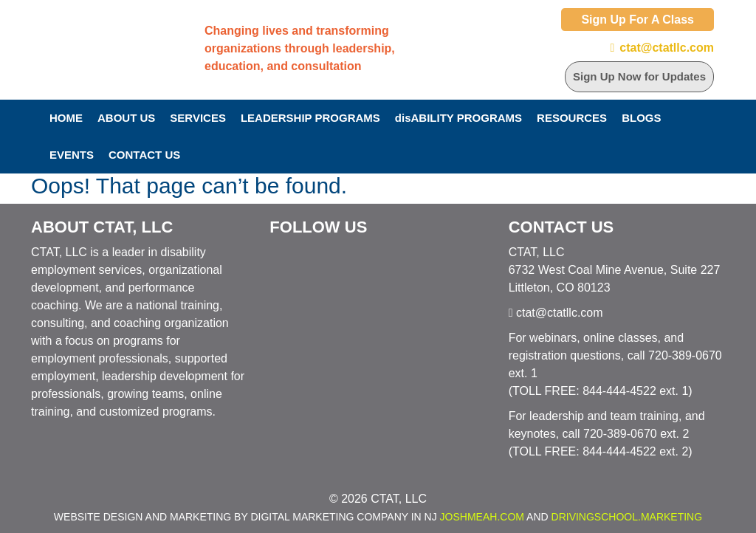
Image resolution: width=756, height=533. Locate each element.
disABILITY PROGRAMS (458, 118)
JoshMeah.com (482, 517)
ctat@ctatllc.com (667, 48)
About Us (126, 118)
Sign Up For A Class (638, 20)
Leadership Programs (310, 118)
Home (66, 118)
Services (198, 118)
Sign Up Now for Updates (639, 76)
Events (72, 155)
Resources (572, 118)
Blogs (641, 118)
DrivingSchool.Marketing (627, 517)
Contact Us (144, 155)
